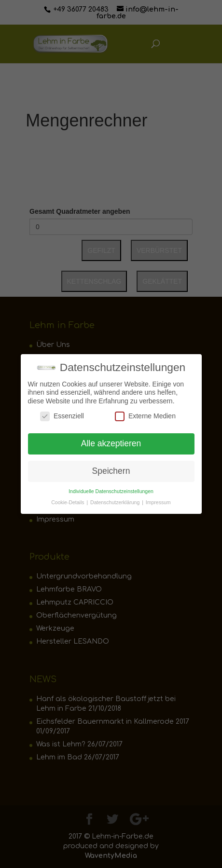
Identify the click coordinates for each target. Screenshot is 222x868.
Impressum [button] (158, 499)
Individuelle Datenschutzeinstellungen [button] (111, 488)
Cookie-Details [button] (68, 499)
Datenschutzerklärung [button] (116, 499)
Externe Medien (145, 414)
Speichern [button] (111, 468)
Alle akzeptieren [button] (111, 441)
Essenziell (62, 414)
